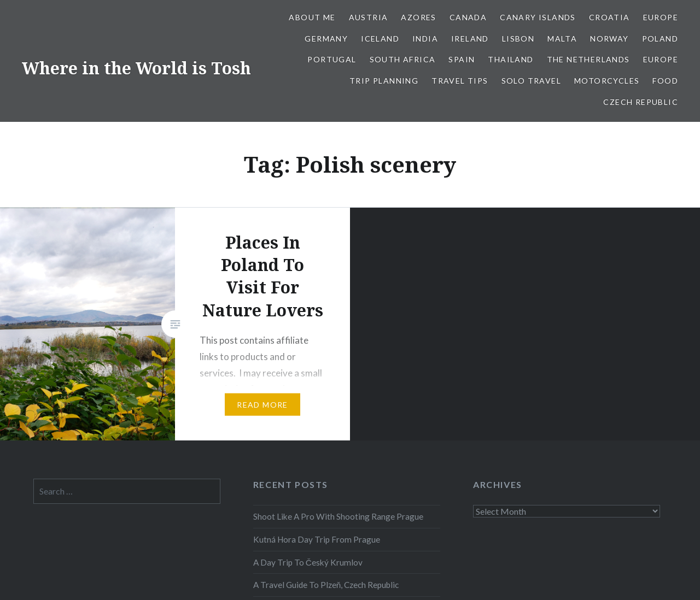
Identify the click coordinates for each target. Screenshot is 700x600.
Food (665, 81)
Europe (661, 17)
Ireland (470, 39)
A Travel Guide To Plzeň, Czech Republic (326, 585)
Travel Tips (460, 81)
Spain (462, 59)
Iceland (380, 39)
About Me (312, 17)
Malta (562, 39)
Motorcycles (607, 81)
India (425, 39)
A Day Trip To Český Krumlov (308, 562)
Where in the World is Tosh (136, 68)
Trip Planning (384, 81)
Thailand (511, 59)
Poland (660, 39)
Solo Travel (531, 81)
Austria (369, 17)
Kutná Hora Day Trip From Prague (317, 539)
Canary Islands (538, 17)
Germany (326, 39)
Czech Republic (641, 102)
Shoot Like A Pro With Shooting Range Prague (338, 516)
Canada (468, 17)
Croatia (609, 17)
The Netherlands (588, 59)
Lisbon (518, 39)
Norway (609, 39)
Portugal (332, 59)
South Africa (403, 59)
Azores (418, 17)
